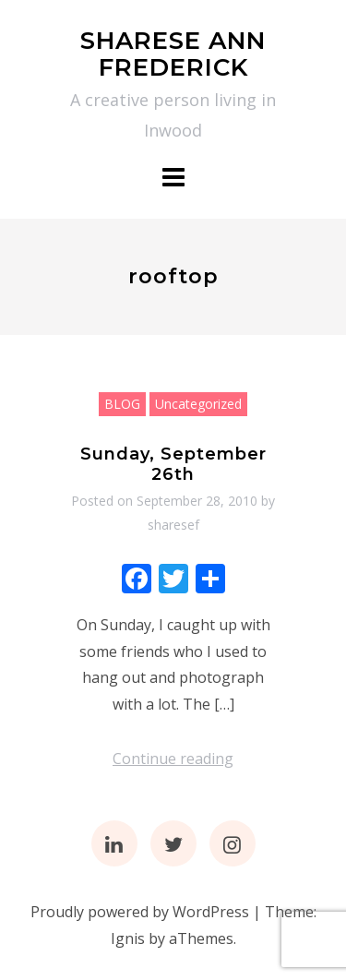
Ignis (128, 938)
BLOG (122, 404)
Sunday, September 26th (173, 464)
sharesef (173, 525)
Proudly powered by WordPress (140, 912)
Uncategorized (198, 404)
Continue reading (173, 759)
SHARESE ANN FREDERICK (173, 54)
